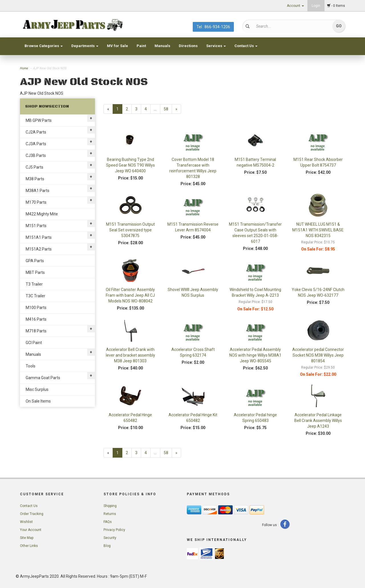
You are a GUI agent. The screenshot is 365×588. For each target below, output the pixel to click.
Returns (110, 514)
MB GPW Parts (39, 120)
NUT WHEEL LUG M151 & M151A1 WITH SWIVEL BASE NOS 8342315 (318, 230)
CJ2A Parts (36, 132)
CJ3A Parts (36, 144)
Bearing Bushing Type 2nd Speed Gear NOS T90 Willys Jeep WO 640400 (130, 165)
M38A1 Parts (37, 191)
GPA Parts (35, 261)
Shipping (110, 506)
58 (166, 109)
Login (316, 6)
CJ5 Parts (35, 167)
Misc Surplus (37, 389)
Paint (141, 46)
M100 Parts (36, 308)
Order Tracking (32, 514)
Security (110, 538)
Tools (31, 366)
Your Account (31, 530)
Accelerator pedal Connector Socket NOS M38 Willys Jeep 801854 (318, 355)
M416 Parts (36, 319)
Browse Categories (44, 46)
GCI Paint (34, 343)
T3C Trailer (36, 296)
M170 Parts (36, 202)
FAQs (108, 522)
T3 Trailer (34, 284)
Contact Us (246, 46)
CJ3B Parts (36, 155)
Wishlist (26, 522)
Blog (107, 546)
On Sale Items (38, 401)
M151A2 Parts (39, 249)
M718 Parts (36, 331)
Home (25, 68)
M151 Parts (36, 226)
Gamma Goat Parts (43, 378)
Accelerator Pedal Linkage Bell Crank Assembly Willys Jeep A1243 (318, 421)
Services (216, 46)
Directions (188, 46)
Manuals (162, 46)
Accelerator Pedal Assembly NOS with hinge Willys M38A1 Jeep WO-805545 (255, 355)
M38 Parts (35, 179)
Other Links (29, 546)
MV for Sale (117, 46)
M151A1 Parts (39, 237)
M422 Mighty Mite (42, 214)
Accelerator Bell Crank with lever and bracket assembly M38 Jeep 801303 (130, 355)
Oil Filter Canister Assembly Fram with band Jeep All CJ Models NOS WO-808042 (130, 295)
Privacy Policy (114, 530)
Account (295, 6)
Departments (85, 46)
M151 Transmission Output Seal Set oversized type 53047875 (130, 230)
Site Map (27, 538)
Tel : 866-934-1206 (213, 27)
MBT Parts (35, 272)
